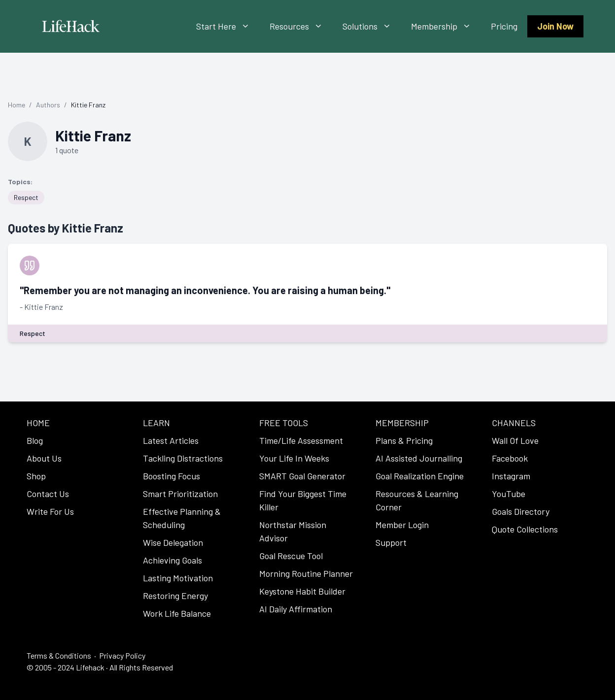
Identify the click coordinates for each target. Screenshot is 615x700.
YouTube (509, 494)
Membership (446, 26)
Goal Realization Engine (420, 476)
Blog (35, 440)
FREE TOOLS (284, 423)
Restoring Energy (175, 596)
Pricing (504, 26)
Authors (48, 105)
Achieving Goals (172, 560)
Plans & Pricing (404, 440)
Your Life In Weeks (294, 458)
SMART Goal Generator (302, 476)
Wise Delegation (173, 542)
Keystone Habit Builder (302, 591)
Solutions (372, 26)
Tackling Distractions (183, 458)
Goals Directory (521, 511)
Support (391, 542)
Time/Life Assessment (301, 440)
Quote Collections (525, 529)
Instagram (511, 476)
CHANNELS (514, 423)
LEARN (156, 423)
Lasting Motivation (178, 578)
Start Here (228, 26)
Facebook (510, 458)
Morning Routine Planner (306, 573)
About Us (44, 458)
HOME (38, 423)
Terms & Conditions (59, 655)
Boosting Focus (171, 476)
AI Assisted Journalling (419, 458)
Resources (301, 26)
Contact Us (48, 494)
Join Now (555, 26)
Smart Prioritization (180, 494)
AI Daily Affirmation (296, 609)
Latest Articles (171, 440)
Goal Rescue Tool (291, 556)
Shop (36, 476)
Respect (26, 197)
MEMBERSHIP (402, 423)
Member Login (402, 525)
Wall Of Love (515, 440)
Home (17, 105)
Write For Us (50, 511)
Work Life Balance (177, 613)
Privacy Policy (122, 655)
